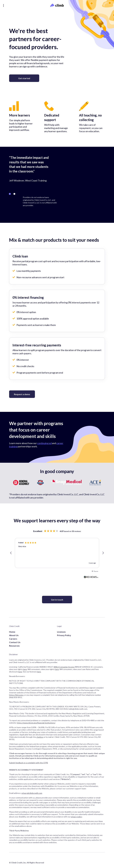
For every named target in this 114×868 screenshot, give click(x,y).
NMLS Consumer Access (64, 667)
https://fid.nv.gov (16, 695)
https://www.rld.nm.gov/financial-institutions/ (36, 723)
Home (12, 632)
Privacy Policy (64, 635)
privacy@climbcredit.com (32, 793)
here (25, 669)
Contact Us (15, 642)
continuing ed (44, 443)
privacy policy (76, 817)
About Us (14, 635)
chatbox (40, 737)
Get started (24, 78)
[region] (57, 553)
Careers (13, 639)
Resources (14, 646)
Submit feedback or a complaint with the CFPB (29, 763)
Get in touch (57, 600)
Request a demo (22, 394)
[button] (11, 553)
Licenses (61, 632)
